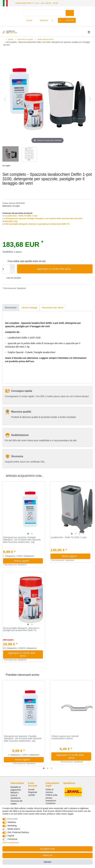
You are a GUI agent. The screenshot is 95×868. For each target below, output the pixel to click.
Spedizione (21, 288)
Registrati (32, 792)
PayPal (11, 836)
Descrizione (11, 307)
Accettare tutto (47, 849)
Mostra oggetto (27, 560)
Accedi (31, 789)
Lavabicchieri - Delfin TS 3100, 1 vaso (22, 216)
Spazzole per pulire (25, 39)
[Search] (70, 13)
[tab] (11, 307)
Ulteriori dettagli (29, 307)
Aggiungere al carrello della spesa (63, 269)
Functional (12, 839)
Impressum (51, 800)
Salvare (47, 862)
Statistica (12, 822)
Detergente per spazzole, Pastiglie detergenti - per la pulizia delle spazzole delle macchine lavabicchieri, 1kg (22, 539)
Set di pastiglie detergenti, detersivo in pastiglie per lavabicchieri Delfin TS (37, 224)
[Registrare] (42, 20)
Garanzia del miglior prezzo (16, 803)
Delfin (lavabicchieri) (45, 39)
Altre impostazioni (11, 842)
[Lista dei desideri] (54, 20)
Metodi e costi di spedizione (15, 795)
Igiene (10, 39)
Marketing (12, 826)
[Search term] (45, 13)
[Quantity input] (6, 269)
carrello (31, 795)
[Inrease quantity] (12, 266)
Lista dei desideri (12, 278)
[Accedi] (28, 20)
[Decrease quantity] (12, 271)
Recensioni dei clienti (53, 307)
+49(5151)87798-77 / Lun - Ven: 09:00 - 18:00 (34, 3)
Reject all (48, 855)
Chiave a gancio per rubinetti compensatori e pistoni (65, 737)
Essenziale (13, 819)
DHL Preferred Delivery (18, 832)
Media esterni (14, 829)
